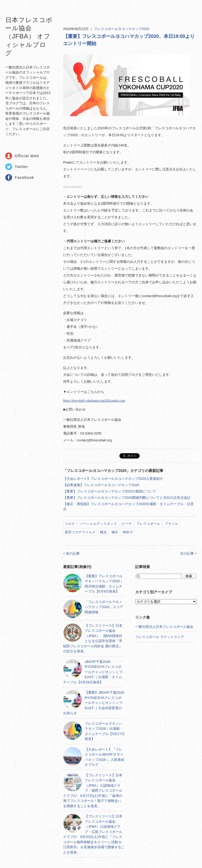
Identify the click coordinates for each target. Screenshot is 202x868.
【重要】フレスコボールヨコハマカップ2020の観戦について (110, 491)
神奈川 (128, 532)
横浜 (103, 532)
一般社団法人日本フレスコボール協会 (164, 627)
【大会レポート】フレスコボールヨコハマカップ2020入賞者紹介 (113, 479)
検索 (189, 576)
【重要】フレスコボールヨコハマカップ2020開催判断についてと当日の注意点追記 (127, 498)
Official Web (27, 156)
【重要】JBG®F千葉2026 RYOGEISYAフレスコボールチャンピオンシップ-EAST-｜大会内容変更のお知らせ (94, 703)
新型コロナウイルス (80, 532)
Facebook (24, 177)
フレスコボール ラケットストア (160, 637)
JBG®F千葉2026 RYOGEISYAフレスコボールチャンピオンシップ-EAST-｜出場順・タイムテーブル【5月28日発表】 (93, 672)
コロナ (70, 524)
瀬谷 (115, 532)
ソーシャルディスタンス (98, 524)
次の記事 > (188, 553)
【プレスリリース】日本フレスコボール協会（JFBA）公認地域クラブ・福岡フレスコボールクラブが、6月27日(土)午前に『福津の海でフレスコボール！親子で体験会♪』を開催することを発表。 (93, 791)
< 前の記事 (71, 553)
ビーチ (127, 524)
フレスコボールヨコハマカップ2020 (122, 29)
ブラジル (171, 524)
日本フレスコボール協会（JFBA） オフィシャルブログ (29, 36)
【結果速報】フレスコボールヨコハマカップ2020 (101, 485)
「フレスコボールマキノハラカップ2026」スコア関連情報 (104, 607)
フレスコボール (148, 524)
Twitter (21, 167)
